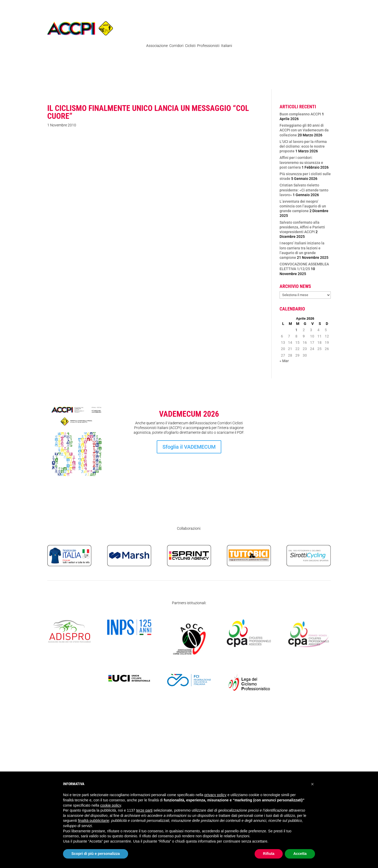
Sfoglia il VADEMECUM (189, 447)
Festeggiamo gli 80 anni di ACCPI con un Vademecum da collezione (304, 130)
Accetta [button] (300, 854)
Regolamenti (96, 80)
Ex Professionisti (196, 80)
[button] (312, 784)
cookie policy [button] (111, 805)
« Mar (284, 361)
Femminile (225, 80)
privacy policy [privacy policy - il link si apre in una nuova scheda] (216, 795)
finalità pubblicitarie (94, 821)
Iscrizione (301, 459)
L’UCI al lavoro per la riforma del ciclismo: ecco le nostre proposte (303, 146)
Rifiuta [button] (269, 854)
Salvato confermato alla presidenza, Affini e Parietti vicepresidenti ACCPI (302, 227)
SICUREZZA (293, 80)
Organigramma (164, 80)
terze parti (144, 810)
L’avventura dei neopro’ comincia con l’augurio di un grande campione (303, 206)
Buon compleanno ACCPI (300, 114)
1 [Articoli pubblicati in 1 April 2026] (296, 330)
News (75, 80)
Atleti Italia (249, 80)
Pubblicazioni (129, 80)
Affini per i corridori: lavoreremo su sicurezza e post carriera (301, 162)
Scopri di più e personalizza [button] (96, 854)
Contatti (271, 80)
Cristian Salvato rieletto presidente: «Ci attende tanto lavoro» (304, 190)
